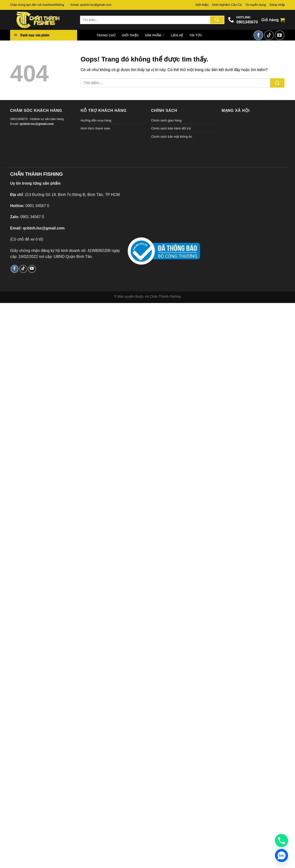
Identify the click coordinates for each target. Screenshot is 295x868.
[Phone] (282, 841)
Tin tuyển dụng (256, 5)
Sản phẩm (155, 35)
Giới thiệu (202, 5)
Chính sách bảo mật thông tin (171, 137)
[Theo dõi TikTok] (269, 35)
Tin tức (196, 35)
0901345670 (247, 22)
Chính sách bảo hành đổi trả (171, 128)
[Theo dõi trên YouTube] (280, 35)
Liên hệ (177, 35)
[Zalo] (282, 855)
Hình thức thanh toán (95, 128)
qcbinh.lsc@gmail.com (37, 124)
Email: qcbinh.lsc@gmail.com (91, 5)
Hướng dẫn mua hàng (96, 120)
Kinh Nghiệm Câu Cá (227, 5)
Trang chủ (106, 35)
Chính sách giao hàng (166, 120)
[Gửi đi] (217, 20)
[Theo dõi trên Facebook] (258, 35)
